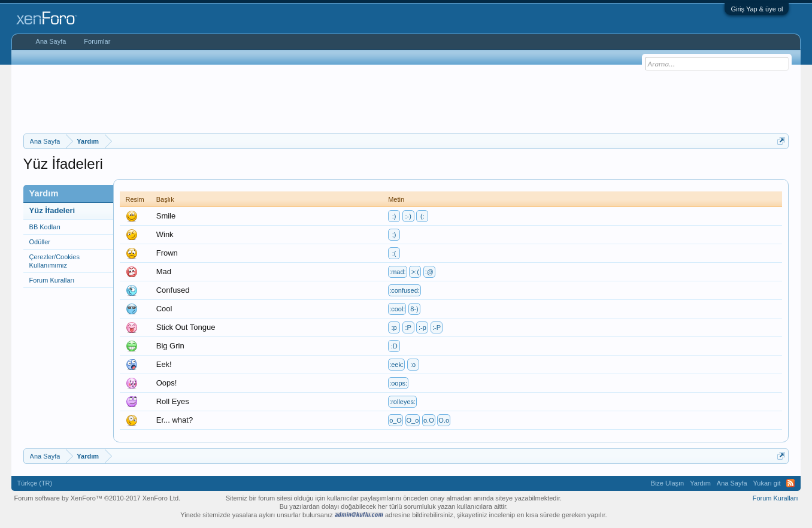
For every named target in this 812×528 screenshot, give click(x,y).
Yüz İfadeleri (52, 210)
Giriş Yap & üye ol (757, 9)
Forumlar (97, 41)
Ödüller (40, 242)
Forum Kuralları (52, 280)
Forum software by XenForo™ (98, 498)
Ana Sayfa (51, 41)
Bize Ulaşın (668, 483)
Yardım (700, 483)
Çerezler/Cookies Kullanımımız (54, 261)
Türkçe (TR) (35, 483)
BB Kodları (45, 227)
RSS (790, 483)
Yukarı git (767, 483)
